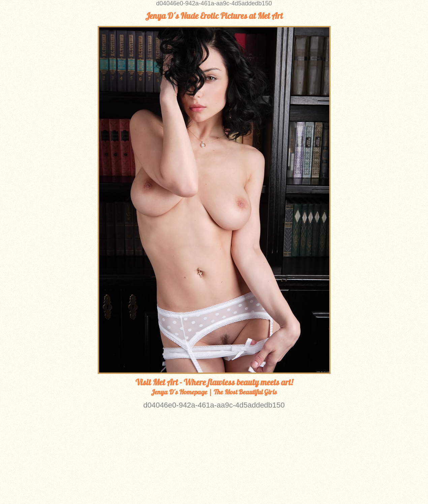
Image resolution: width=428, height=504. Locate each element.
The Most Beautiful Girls (245, 392)
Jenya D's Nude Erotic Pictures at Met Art (214, 16)
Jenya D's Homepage (179, 392)
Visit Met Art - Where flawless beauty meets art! (214, 382)
